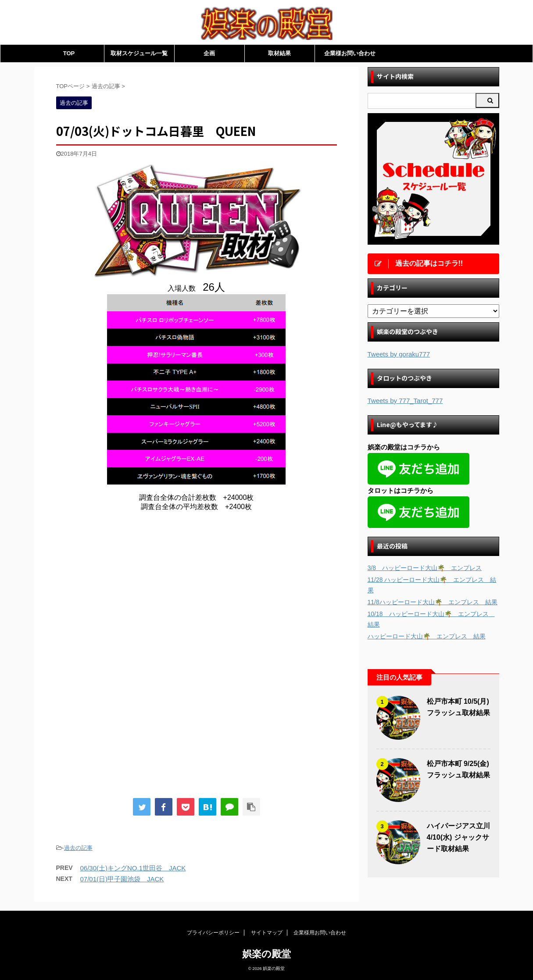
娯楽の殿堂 (266, 954)
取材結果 (279, 53)
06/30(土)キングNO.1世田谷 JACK (133, 868)
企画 (209, 53)
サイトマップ (267, 933)
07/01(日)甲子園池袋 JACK (122, 879)
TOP (69, 53)
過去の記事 (78, 848)
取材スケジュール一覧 (139, 53)
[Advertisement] (130, 591)
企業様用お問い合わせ (320, 933)
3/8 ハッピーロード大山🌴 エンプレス (425, 568)
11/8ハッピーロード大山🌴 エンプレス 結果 (433, 602)
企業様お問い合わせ (350, 53)
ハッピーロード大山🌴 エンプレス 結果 (427, 636)
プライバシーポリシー (213, 933)
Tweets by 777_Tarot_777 (405, 401)
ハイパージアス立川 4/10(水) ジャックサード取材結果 (458, 837)
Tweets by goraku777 (399, 354)
